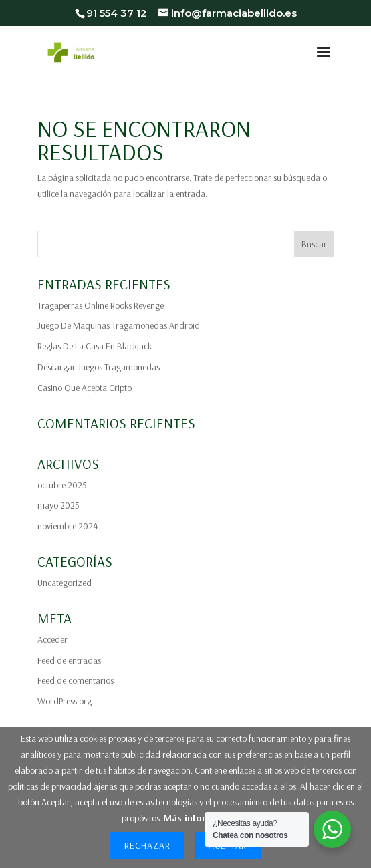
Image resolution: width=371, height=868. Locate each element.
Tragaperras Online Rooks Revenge (101, 305)
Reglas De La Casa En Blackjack (95, 346)
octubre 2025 (62, 485)
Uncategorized (65, 583)
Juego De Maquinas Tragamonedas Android (119, 325)
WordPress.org (65, 701)
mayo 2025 (58, 505)
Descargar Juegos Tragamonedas (99, 367)
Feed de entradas (69, 660)
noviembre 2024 (68, 526)
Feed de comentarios (76, 680)
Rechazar (147, 845)
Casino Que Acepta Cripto (85, 388)
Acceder (52, 639)
